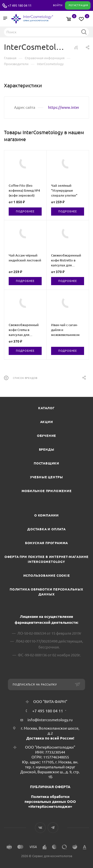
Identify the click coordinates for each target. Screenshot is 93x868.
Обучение (46, 436)
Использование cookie (47, 575)
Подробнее (25, 211)
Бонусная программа (46, 543)
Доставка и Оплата (46, 529)
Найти (84, 32)
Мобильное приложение (47, 491)
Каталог (46, 408)
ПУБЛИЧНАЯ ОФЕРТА (50, 787)
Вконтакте (40, 828)
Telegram (53, 828)
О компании (46, 515)
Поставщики (46, 463)
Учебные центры (46, 477)
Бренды (47, 449)
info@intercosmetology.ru (50, 720)
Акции (47, 422)
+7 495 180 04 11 (20, 5)
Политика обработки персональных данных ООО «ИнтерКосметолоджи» (50, 802)
